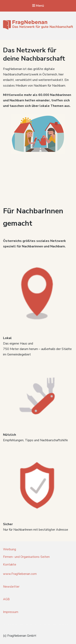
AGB (6, 599)
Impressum (11, 612)
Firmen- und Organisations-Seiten (26, 557)
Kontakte (10, 565)
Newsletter (11, 587)
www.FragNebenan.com (20, 574)
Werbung (10, 549)
